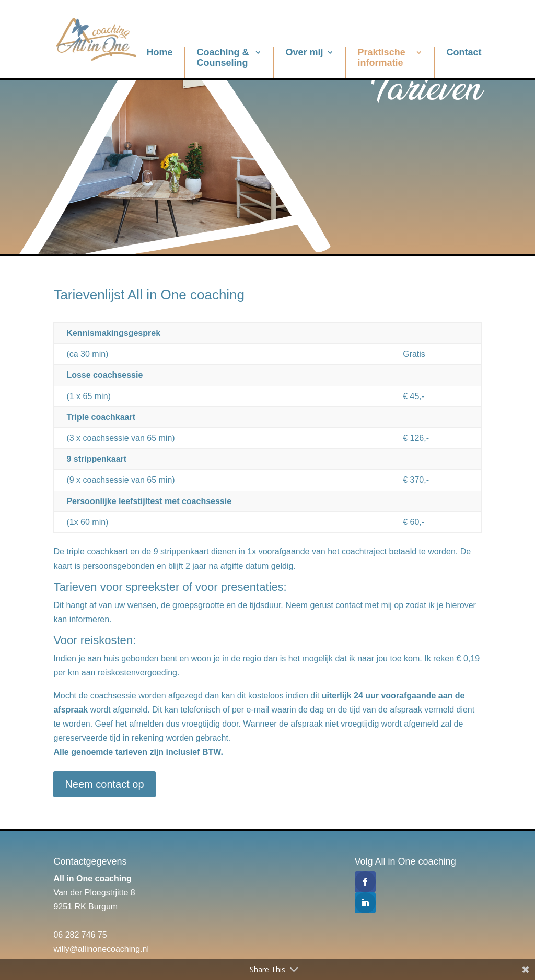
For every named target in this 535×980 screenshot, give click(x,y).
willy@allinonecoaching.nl (101, 949)
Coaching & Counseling (223, 57)
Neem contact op (104, 784)
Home (160, 52)
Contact (464, 52)
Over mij (305, 52)
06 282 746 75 (80, 935)
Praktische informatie (382, 57)
